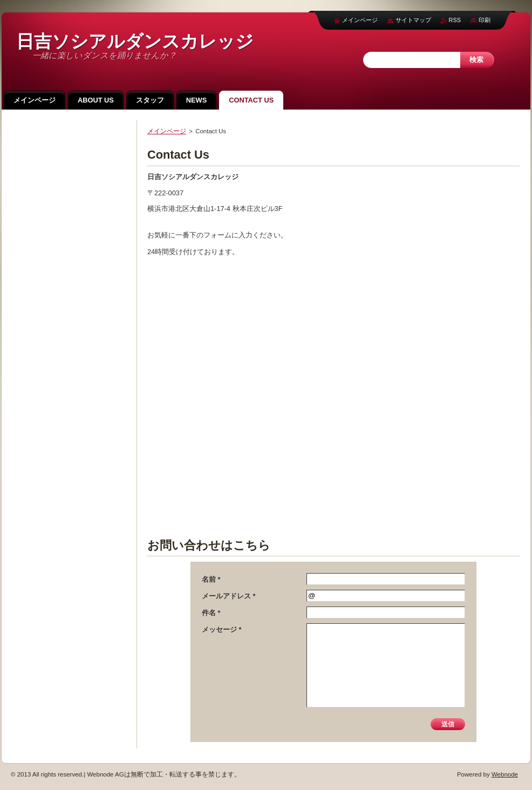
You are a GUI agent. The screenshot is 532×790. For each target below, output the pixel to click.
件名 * (211, 613)
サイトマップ (413, 20)
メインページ (167, 131)
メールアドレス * (229, 596)
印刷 (485, 20)
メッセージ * (222, 629)
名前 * (211, 579)
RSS (455, 20)
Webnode (505, 774)
